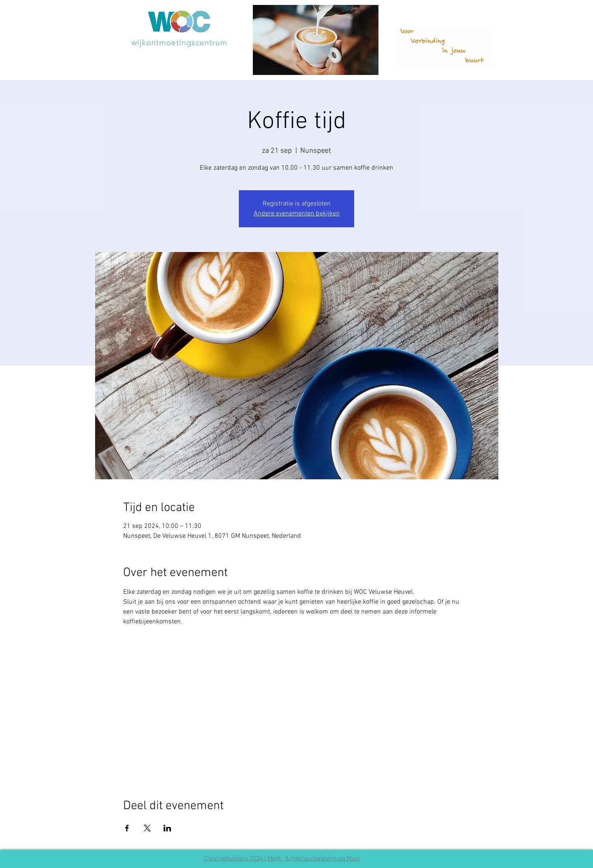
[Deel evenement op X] (147, 828)
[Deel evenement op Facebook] (127, 828)
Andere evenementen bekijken (297, 214)
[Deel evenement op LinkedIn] (167, 828)
